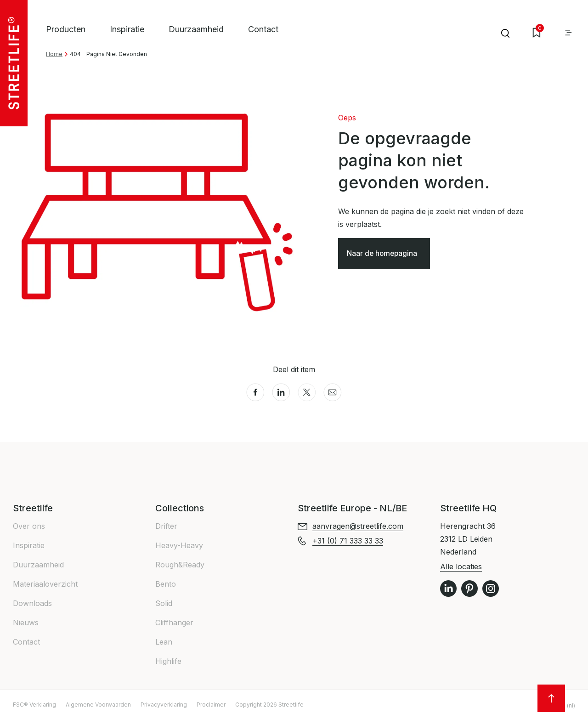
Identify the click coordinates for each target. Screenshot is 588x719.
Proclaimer (211, 705)
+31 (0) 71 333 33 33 (348, 541)
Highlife (168, 661)
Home (54, 54)
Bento (166, 584)
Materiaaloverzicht (45, 584)
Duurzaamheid (196, 29)
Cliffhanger (174, 623)
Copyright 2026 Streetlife (269, 705)
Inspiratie (127, 29)
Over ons (29, 526)
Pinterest (469, 589)
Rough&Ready (180, 565)
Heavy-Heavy (179, 545)
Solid (164, 603)
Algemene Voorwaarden (98, 705)
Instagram (491, 589)
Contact (263, 29)
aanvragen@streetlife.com (358, 526)
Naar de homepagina (384, 255)
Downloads (32, 603)
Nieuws (26, 623)
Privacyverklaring (164, 705)
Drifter (166, 526)
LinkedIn (448, 589)
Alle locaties (461, 566)
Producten (66, 29)
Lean (164, 642)
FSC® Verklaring (34, 705)
